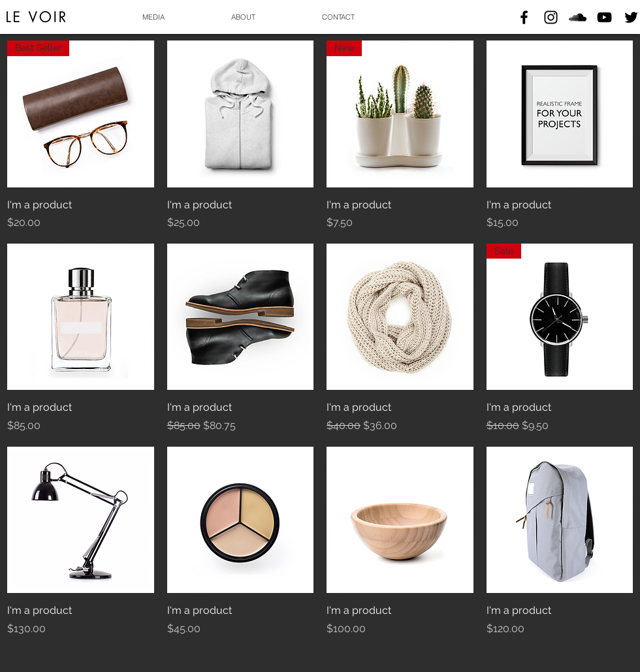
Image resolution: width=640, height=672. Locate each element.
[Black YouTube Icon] (604, 17)
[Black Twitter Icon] (631, 17)
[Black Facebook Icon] (524, 17)
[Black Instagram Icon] (551, 17)
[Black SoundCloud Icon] (578, 17)
